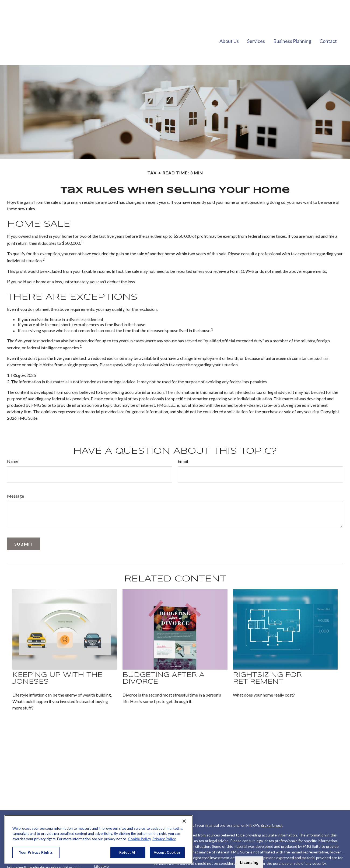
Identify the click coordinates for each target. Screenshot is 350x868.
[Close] (184, 821)
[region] (99, 839)
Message (15, 480)
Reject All (128, 852)
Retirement (104, 814)
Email (183, 445)
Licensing (249, 862)
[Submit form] (24, 528)
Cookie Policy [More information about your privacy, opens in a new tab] (140, 839)
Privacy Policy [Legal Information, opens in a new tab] (164, 839)
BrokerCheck (272, 809)
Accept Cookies (167, 852)
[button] (229, 24)
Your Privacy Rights (36, 852)
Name (13, 445)
